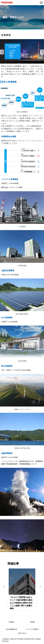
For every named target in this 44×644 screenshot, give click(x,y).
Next (42, 52)
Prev (2, 52)
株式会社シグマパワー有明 (12, 187)
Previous (4, 589)
